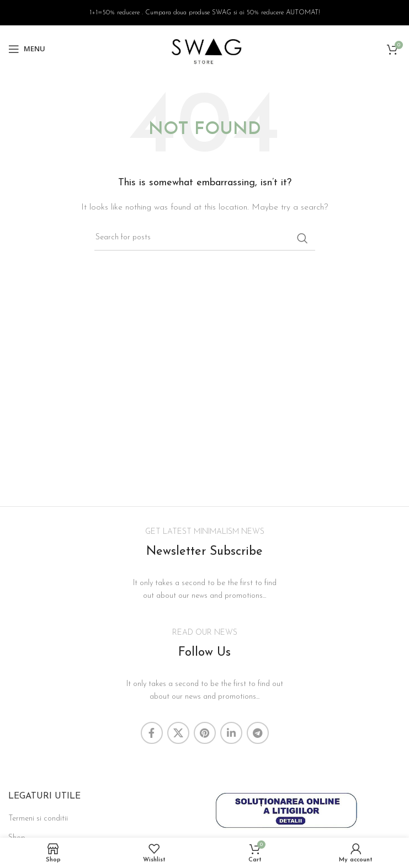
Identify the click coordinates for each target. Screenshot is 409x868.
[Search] (205, 238)
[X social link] (178, 733)
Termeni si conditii (38, 819)
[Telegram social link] (258, 733)
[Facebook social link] (152, 733)
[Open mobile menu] (27, 49)
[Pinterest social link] (205, 733)
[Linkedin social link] (231, 733)
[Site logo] (204, 48)
